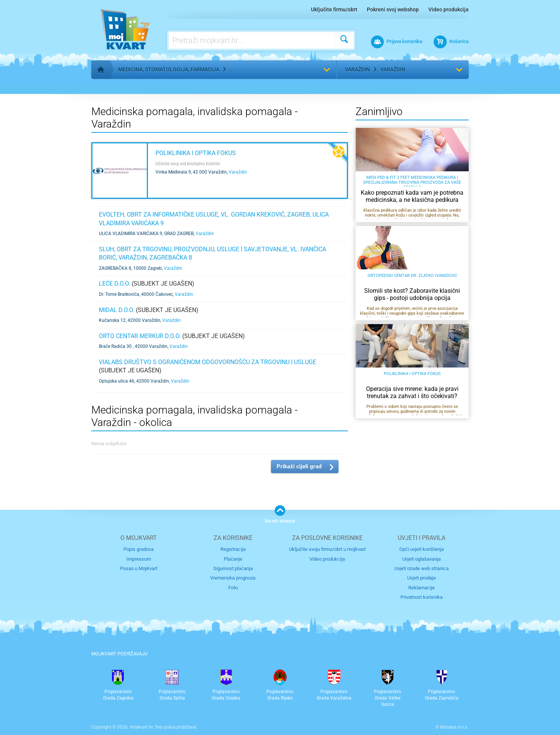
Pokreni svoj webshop (393, 9)
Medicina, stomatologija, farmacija (169, 69)
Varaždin (357, 69)
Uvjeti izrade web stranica (422, 568)
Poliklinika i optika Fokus (196, 153)
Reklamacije (422, 588)
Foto (233, 588)
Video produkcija (448, 9)
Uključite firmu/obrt (334, 9)
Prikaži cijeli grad (299, 466)
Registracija (233, 549)
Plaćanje (233, 559)
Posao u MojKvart (139, 568)
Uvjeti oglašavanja (422, 559)
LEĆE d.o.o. (115, 284)
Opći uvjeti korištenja (422, 549)
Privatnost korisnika (422, 597)
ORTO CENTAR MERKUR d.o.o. (140, 336)
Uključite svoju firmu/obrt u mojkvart (327, 549)
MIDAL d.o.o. (117, 310)
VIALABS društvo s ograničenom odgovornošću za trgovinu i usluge (208, 362)
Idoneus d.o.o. (454, 727)
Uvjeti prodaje (422, 578)
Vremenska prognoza (233, 578)
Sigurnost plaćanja (233, 568)
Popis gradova (138, 549)
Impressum (139, 559)
